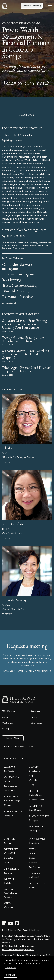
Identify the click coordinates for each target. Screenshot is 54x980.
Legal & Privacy (9, 930)
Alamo (7, 781)
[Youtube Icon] (11, 924)
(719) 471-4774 (16, 236)
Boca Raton (35, 771)
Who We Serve (9, 711)
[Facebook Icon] (17, 924)
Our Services (8, 723)
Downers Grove (37, 800)
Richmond (34, 877)
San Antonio (35, 867)
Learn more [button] (11, 967)
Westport (9, 816)
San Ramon (9, 790)
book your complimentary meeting (27, 671)
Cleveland (9, 907)
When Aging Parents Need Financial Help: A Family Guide (27, 369)
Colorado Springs (12, 801)
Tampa (32, 785)
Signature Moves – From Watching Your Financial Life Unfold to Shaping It (26, 354)
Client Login (36, 723)
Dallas (32, 858)
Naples (33, 775)
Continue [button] (11, 975)
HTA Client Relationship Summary (18, 946)
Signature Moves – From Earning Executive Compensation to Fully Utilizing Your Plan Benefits (25, 324)
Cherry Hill (10, 853)
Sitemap (6, 729)
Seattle (32, 888)
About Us (7, 717)
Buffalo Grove (36, 795)
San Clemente (11, 786)
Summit (8, 862)
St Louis (8, 843)
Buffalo (8, 883)
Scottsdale (9, 771)
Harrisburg (34, 843)
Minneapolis (35, 831)
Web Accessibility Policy (29, 930)
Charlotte (9, 897)
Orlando (33, 780)
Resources (35, 711)
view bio (7, 462)
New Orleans (35, 810)
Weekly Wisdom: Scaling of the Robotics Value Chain (23, 339)
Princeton (9, 858)
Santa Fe (8, 873)
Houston (33, 862)
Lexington (34, 820)
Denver (8, 805)
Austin (32, 853)
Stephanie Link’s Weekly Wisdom (19, 746)
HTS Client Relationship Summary (18, 950)
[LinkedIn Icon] (4, 924)
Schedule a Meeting (32, 6)
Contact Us (36, 717)
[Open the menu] (50, 6)
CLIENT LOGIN (27, 115)
